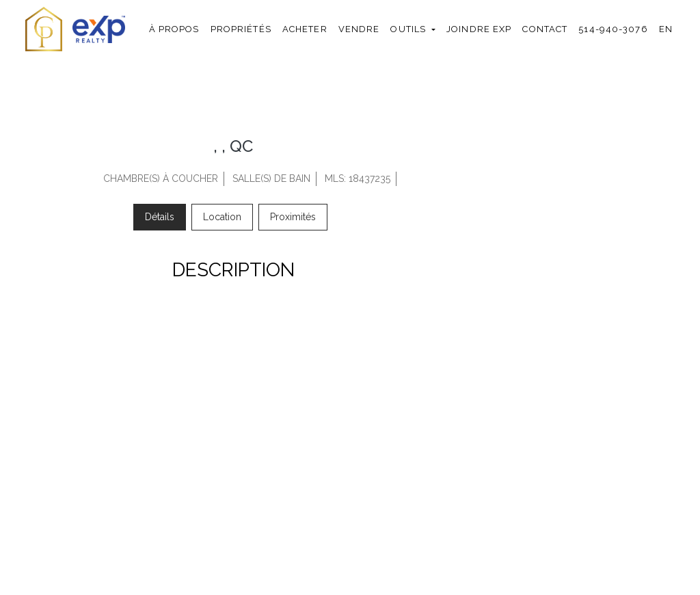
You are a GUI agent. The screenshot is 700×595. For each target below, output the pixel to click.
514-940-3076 (613, 29)
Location (222, 217)
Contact (545, 29)
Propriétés (241, 29)
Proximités (293, 217)
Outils (408, 29)
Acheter (305, 29)
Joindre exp (479, 29)
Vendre (359, 29)
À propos (174, 29)
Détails (160, 217)
